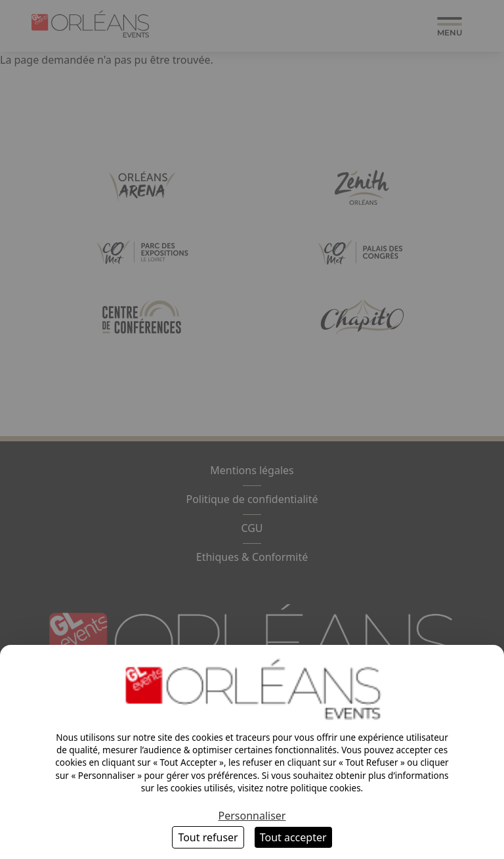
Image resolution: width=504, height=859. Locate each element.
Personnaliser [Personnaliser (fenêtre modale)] (252, 816)
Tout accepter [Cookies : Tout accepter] (293, 837)
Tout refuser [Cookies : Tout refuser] (208, 837)
